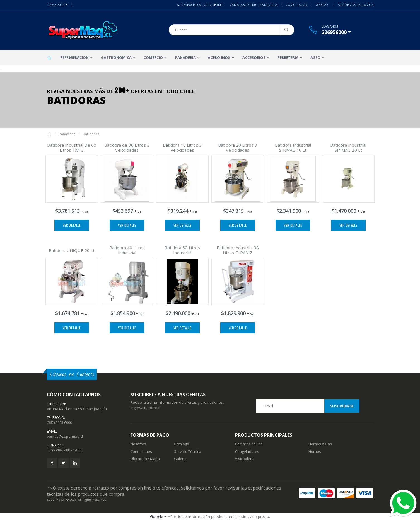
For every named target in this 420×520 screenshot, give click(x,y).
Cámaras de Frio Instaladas (254, 5)
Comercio (153, 57)
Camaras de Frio (249, 444)
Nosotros (138, 444)
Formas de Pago (150, 435)
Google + (158, 517)
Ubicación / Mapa (145, 459)
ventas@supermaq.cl (65, 436)
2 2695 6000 (56, 5)
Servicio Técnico (188, 451)
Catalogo (182, 444)
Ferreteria (288, 57)
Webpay (322, 5)
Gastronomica (116, 57)
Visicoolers (244, 459)
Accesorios (254, 57)
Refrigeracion (74, 57)
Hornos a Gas (320, 444)
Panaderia (186, 57)
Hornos (315, 451)
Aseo (315, 57)
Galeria (180, 459)
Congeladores (247, 451)
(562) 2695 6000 (59, 422)
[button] (336, 32)
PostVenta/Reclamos (355, 5)
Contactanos (141, 451)
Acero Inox (219, 57)
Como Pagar (297, 5)
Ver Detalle (72, 225)
